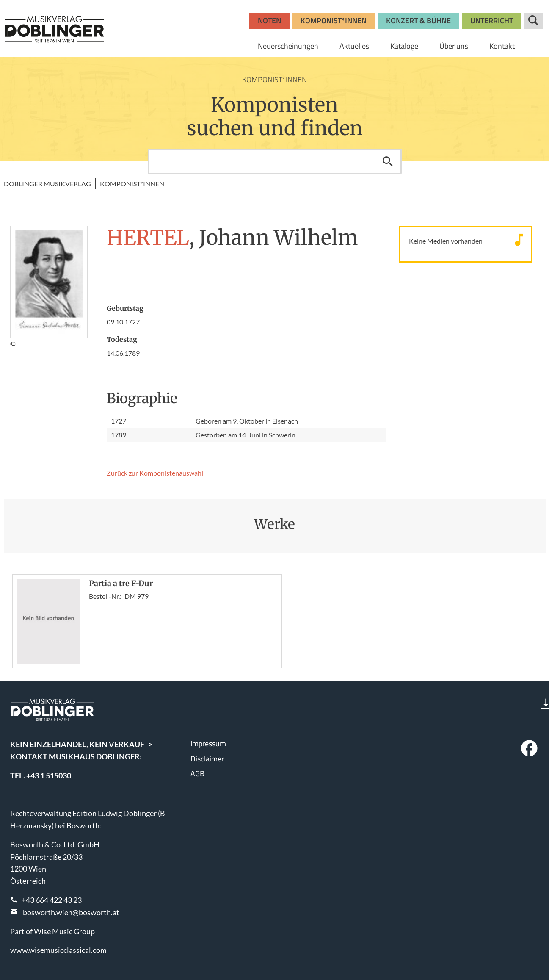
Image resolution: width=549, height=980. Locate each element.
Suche (534, 21)
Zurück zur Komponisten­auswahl (155, 473)
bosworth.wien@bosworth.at (71, 912)
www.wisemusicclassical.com (58, 950)
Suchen (388, 161)
